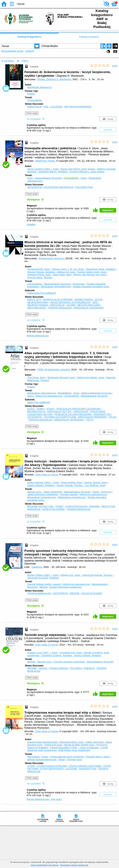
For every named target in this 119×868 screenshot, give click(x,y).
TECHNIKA (76, 668)
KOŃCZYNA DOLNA (76, 506)
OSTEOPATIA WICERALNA (59, 187)
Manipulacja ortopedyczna (72, 497)
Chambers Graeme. (57, 655)
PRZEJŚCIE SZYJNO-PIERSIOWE (73, 414)
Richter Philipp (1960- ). (43, 575)
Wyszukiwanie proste (12, 51)
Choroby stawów (69, 494)
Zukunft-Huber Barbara (43, 742)
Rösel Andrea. (72, 483)
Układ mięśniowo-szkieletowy (43, 494)
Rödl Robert (74, 750)
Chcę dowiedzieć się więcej (44, 865)
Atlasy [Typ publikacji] (39, 402)
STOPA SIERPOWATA (52, 769)
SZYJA (98, 299)
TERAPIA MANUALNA (60, 308)
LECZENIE (56, 107)
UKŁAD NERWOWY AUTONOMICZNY (70, 302)
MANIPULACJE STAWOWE (58, 299)
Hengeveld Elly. (39, 269)
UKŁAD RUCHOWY (92, 593)
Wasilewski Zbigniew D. (40, 87)
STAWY (50, 409)
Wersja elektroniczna (38, 336)
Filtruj (25, 61)
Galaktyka (37, 567)
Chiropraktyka (35, 100)
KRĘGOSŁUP (35, 107)
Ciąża (83, 178)
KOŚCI (31, 409)
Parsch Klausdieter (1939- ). (75, 748)
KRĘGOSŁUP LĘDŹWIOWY (89, 308)
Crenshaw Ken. (71, 653)
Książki (31, 94)
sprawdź (108, 130)
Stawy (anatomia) (53, 492)
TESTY (90, 420)
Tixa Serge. (37, 378)
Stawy (96, 492)
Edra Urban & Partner (47, 475)
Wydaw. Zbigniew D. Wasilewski (54, 79)
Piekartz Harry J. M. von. (68, 269)
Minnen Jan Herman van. (90, 275)
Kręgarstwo (79, 284)
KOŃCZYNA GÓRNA (53, 509)
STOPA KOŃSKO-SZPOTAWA (85, 766)
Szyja (76, 393)
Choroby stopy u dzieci (98, 757)
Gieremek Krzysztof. (43, 578)
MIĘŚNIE (75, 593)
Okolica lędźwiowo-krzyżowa (96, 393)
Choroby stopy (75, 759)
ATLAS (113, 417)
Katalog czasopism (89, 37)
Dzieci (45, 757)
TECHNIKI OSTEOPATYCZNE (60, 417)
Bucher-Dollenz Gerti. (92, 272)
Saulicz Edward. (41, 485)
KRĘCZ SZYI (34, 299)
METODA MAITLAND (89, 305)
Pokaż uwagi (32, 113)
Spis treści (56, 799)
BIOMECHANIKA (84, 299)
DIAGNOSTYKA (102, 414)
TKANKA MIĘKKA (58, 668)
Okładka (31, 224)
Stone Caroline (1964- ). (43, 169)
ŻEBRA (41, 409)
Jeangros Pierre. (39, 275)
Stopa (62, 759)
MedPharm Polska (45, 161)
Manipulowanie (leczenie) (48, 178)
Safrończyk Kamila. (98, 575)
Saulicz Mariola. (70, 485)
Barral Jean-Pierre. (78, 169)
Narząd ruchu (34, 492)
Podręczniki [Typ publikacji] (42, 293)
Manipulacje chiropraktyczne (56, 287)
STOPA (31, 766)
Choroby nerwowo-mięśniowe (69, 662)
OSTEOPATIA (35, 187)
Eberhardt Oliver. (72, 742)
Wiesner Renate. (42, 272)
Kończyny (106, 492)
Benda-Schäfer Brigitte (80, 745)
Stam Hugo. (63, 275)
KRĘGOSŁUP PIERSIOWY (93, 417)
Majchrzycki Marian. (91, 378)
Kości (30, 178)
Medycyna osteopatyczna (49, 396)
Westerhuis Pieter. (101, 269)
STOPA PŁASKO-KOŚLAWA (52, 766)
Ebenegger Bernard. (62, 378)
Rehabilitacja (65, 393)
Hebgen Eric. (71, 575)
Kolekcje (30, 51)
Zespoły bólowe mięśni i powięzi (44, 584)
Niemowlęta (33, 757)
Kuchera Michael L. (87, 172)
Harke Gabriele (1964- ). (43, 483)
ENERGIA (89, 668)
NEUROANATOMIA (38, 302)
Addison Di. (67, 272)
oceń (115, 66)
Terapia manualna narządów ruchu (91, 287)
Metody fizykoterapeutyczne (42, 759)
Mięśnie (44, 587)
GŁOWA (71, 305)
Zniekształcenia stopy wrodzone (67, 757)
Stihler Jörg (95, 742)
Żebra (30, 396)
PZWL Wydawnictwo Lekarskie (54, 370)
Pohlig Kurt (54, 745)
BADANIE (94, 506)
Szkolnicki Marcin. (53, 172)
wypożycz (108, 210)
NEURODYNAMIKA (38, 305)
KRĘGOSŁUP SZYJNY (59, 411)
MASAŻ (43, 668)
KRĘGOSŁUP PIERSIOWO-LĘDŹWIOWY (79, 409)
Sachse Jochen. (96, 483)
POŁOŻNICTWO (84, 187)
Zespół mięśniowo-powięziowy (66, 587)
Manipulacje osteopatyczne (42, 393)
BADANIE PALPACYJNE (40, 506)
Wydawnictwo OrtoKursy (51, 258)
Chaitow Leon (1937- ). (43, 653)
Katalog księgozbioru (30, 37)
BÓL (46, 107)
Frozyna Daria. (40, 277)
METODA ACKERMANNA (78, 107)
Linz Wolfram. (95, 485)
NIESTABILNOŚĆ (37, 308)
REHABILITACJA (36, 411)
